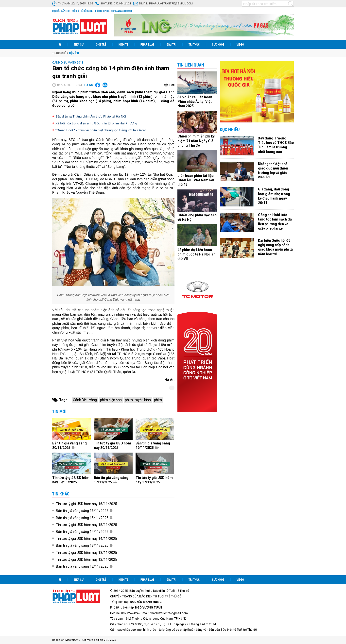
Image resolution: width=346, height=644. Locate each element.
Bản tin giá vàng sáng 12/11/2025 (85, 566)
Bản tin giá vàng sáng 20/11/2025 (69, 445)
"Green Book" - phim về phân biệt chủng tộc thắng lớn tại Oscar (101, 130)
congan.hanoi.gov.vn (121, 11)
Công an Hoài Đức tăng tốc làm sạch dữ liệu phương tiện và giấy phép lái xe (275, 222)
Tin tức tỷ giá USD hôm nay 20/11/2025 (112, 445)
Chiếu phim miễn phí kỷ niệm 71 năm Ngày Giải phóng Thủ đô (196, 141)
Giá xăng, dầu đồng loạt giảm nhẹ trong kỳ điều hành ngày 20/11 (274, 196)
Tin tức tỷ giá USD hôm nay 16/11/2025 (86, 504)
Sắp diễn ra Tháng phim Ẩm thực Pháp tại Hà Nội (91, 116)
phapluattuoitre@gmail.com (171, 4)
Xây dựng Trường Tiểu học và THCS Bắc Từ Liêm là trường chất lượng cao (276, 145)
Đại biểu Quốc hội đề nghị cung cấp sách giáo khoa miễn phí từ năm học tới (276, 247)
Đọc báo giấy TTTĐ (61, 11)
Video (240, 44)
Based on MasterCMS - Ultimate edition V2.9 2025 (84, 640)
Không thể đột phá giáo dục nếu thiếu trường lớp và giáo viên (273, 171)
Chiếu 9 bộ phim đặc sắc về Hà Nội (197, 217)
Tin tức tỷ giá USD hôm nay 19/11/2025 (71, 480)
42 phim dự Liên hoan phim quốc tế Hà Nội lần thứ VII (196, 254)
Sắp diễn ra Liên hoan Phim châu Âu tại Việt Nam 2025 (195, 102)
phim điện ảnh (111, 400)
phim (158, 400)
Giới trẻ (101, 44)
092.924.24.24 (122, 4)
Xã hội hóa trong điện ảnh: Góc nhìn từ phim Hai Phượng (96, 123)
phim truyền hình (138, 400)
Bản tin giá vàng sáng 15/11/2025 (85, 518)
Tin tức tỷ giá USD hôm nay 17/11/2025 (154, 480)
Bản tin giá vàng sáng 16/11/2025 (85, 511)
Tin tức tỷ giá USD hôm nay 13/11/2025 (86, 553)
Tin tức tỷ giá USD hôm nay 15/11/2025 (86, 525)
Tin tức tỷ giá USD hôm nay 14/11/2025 (86, 539)
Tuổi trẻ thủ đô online (82, 11)
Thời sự (79, 44)
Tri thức (194, 44)
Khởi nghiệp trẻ (102, 11)
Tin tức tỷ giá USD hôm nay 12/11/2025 (86, 559)
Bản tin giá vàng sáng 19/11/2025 (153, 445)
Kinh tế (123, 44)
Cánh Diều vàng (85, 400)
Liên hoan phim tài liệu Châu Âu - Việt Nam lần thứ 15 (196, 180)
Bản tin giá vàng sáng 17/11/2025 (111, 480)
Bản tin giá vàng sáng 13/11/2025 (85, 545)
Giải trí (171, 44)
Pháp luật (147, 44)
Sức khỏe (218, 44)
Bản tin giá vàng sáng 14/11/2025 (85, 532)
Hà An (88, 85)
